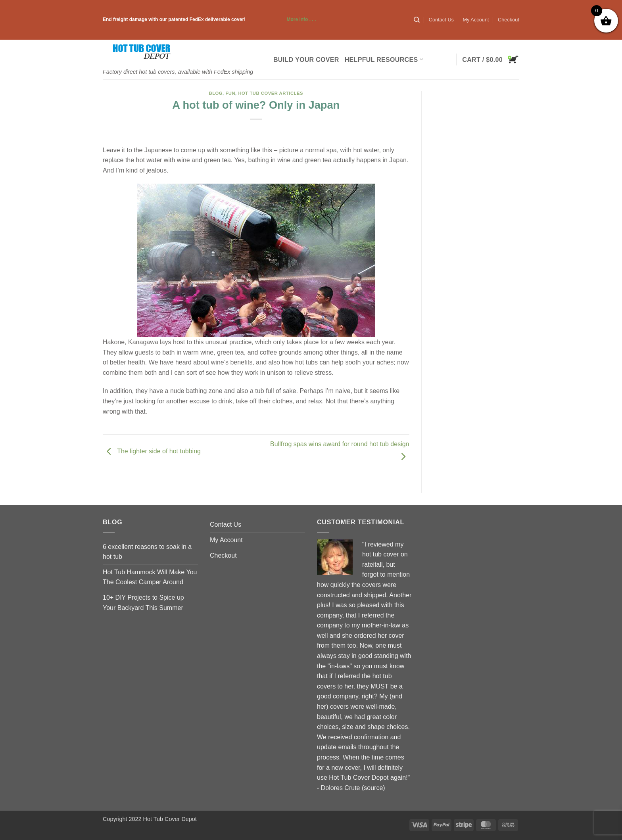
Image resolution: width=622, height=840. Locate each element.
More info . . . (281, 19)
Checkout (509, 20)
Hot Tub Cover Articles (271, 93)
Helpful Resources (384, 59)
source (373, 788)
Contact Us (441, 20)
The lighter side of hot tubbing (152, 451)
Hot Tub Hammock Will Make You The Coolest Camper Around (150, 577)
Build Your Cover (306, 60)
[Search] (417, 20)
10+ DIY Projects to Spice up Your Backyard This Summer (143, 603)
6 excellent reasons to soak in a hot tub (147, 552)
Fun (230, 93)
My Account (476, 20)
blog (216, 93)
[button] (491, 59)
